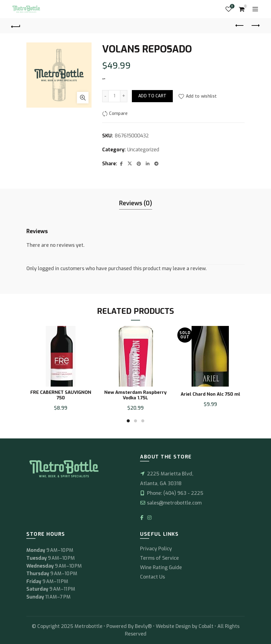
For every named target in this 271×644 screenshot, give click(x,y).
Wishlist (231, 7)
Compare (118, 114)
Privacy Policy (156, 549)
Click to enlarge (83, 98)
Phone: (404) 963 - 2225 (172, 493)
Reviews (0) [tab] (136, 203)
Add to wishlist (201, 96)
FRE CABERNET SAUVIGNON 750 (61, 395)
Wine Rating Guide (161, 567)
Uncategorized (143, 150)
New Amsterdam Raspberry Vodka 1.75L (135, 395)
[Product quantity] (114, 96)
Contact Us (152, 577)
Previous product (240, 25)
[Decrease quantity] (105, 96)
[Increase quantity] (124, 96)
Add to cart (152, 96)
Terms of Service (159, 558)
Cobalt (207, 626)
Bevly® (143, 626)
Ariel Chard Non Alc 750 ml (210, 394)
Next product (255, 25)
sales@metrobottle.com (171, 503)
